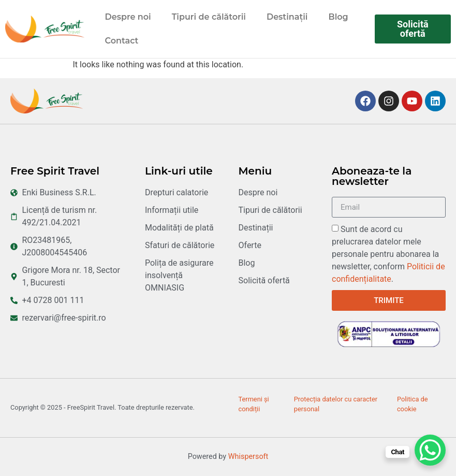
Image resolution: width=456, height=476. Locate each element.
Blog (338, 17)
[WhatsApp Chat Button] (430, 450)
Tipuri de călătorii (209, 17)
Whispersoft (248, 457)
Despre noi (128, 17)
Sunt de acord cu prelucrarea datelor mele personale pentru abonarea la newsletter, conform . (388, 254)
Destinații (287, 17)
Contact (122, 41)
